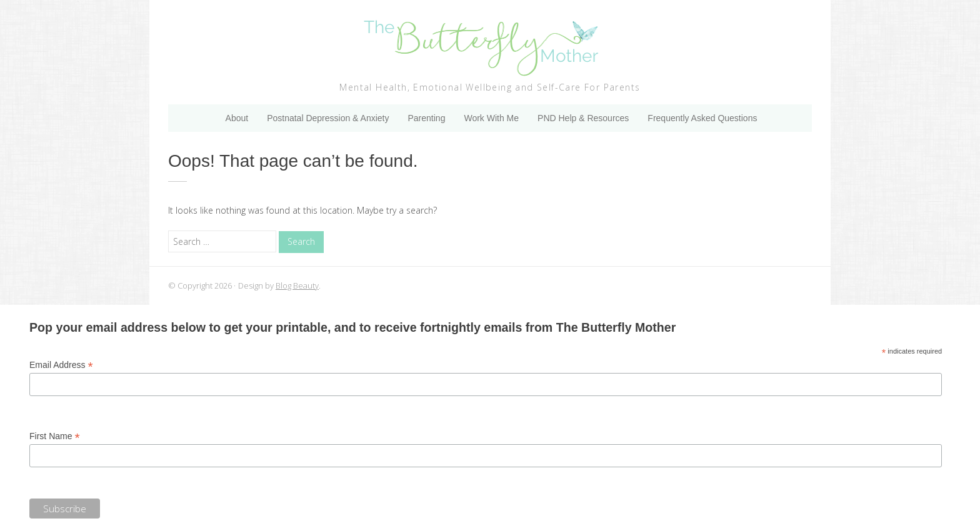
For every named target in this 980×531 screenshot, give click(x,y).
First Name (55, 436)
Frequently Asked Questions (702, 118)
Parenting (426, 118)
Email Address (61, 365)
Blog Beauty (297, 285)
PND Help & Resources (583, 118)
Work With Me (491, 118)
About (237, 118)
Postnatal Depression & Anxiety (328, 118)
